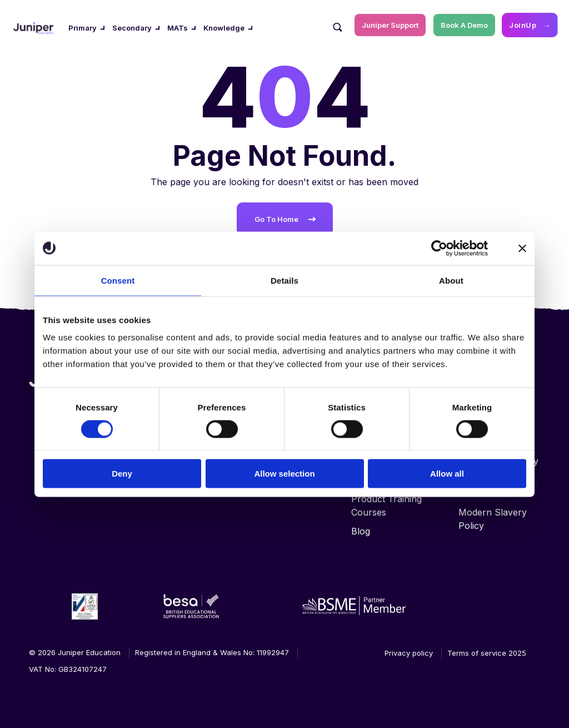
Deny (122, 474)
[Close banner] (522, 248)
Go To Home (276, 219)
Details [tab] (284, 280)
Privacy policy (409, 653)
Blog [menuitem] (361, 531)
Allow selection (284, 474)
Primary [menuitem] (83, 28)
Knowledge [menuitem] (224, 28)
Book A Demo (464, 25)
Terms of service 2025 (487, 653)
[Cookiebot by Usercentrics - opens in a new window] (439, 248)
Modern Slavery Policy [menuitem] (493, 519)
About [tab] (451, 280)
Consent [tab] (118, 280)
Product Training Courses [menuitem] (386, 506)
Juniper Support (390, 25)
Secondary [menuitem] (132, 28)
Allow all (447, 474)
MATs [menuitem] (178, 28)
